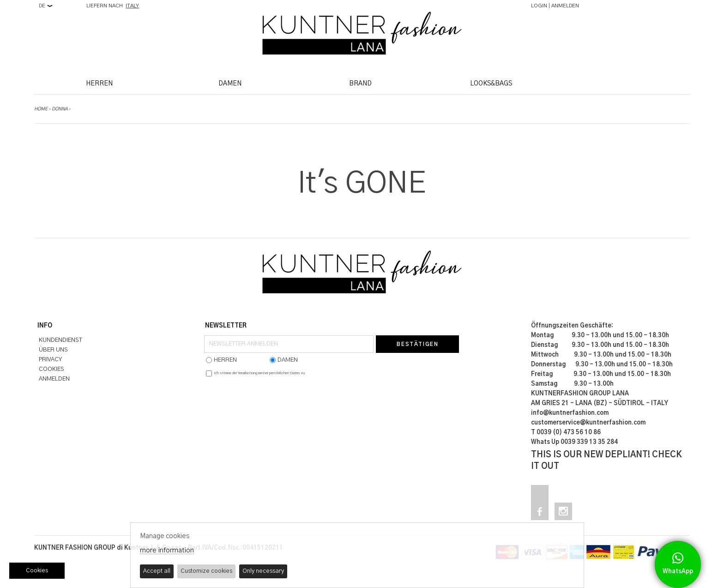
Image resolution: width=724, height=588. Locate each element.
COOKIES (51, 369)
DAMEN (230, 84)
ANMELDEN (565, 6)
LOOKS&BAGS (491, 84)
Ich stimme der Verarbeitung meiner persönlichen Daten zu (259, 373)
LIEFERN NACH (113, 6)
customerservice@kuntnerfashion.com (588, 423)
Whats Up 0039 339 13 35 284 (574, 442)
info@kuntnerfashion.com (570, 413)
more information (167, 550)
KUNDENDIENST (60, 340)
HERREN (99, 84)
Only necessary (263, 571)
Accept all (157, 571)
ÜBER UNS (53, 350)
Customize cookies (206, 571)
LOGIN (539, 6)
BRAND (360, 84)
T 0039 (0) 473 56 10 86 (566, 433)
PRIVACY (50, 360)
